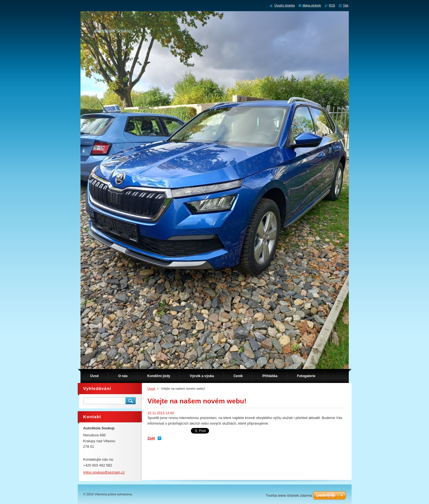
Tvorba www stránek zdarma (289, 495)
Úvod (151, 389)
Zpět (151, 438)
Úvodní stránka (284, 5)
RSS (332, 5)
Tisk (346, 5)
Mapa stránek (312, 5)
